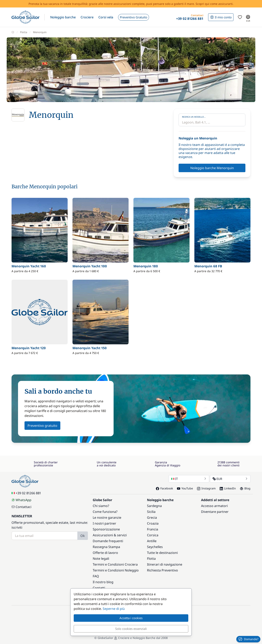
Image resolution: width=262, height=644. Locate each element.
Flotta (151, 559)
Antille (152, 541)
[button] (63, 17)
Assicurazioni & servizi (110, 535)
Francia (153, 529)
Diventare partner (215, 512)
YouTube (185, 488)
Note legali (101, 559)
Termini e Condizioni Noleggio (116, 570)
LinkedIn (228, 488)
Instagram (206, 488)
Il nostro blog (103, 582)
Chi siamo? (101, 506)
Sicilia (151, 512)
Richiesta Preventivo (162, 570)
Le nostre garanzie (107, 518)
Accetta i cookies (131, 618)
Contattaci (21, 507)
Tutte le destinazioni (162, 553)
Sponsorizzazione (106, 529)
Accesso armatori (214, 506)
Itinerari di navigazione (165, 564)
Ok (83, 536)
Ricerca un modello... (194, 117)
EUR (230, 479)
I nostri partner (104, 523)
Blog (245, 488)
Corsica (153, 535)
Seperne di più (114, 609)
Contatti (99, 588)
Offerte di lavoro (105, 553)
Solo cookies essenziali (131, 629)
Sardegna (154, 506)
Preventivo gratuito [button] (42, 426)
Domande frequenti (108, 541)
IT (189, 479)
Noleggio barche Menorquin (212, 168)
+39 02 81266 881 (26, 493)
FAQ (96, 576)
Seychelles (155, 547)
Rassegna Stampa (106, 547)
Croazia (153, 523)
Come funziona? (105, 512)
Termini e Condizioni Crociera (115, 564)
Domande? (248, 639)
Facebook (164, 488)
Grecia (152, 518)
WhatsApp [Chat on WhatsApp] (21, 500)
